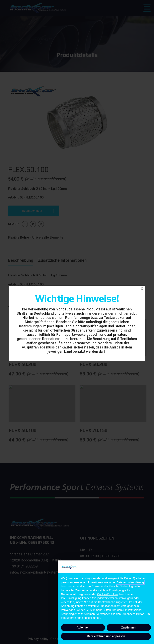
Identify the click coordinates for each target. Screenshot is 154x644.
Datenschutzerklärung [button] (130, 582)
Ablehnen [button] (83, 627)
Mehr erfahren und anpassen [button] (106, 636)
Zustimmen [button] (129, 627)
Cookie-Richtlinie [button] (108, 594)
